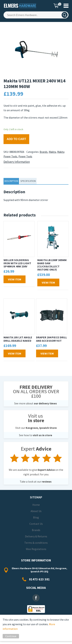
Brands (44, 152)
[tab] (11, 181)
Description (11, 181)
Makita (52, 152)
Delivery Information (17, 162)
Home (36, 505)
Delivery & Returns (36, 536)
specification (28, 181)
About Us (36, 511)
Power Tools (25, 156)
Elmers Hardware (20, 6)
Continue (11, 636)
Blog (36, 517)
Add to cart (16, 139)
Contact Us (36, 524)
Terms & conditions (36, 543)
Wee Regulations (36, 549)
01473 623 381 (39, 579)
